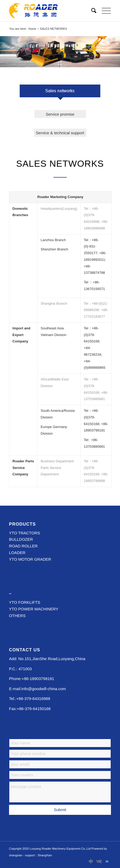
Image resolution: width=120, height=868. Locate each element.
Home (32, 29)
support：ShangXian (39, 855)
